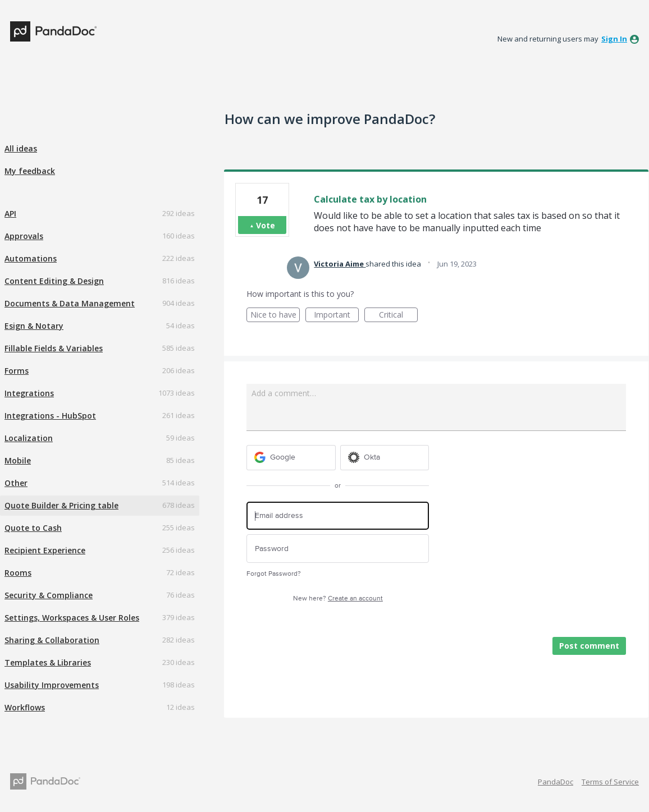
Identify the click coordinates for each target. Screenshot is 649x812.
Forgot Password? (274, 574)
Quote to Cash (33, 528)
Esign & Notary (34, 326)
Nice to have (275, 316)
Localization (29, 438)
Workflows (25, 707)
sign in (614, 39)
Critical (398, 316)
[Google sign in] (291, 458)
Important (336, 316)
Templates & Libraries (48, 662)
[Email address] (338, 516)
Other (16, 483)
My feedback (30, 171)
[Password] (338, 549)
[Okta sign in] (385, 458)
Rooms (18, 573)
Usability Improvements (52, 685)
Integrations (29, 393)
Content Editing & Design (54, 281)
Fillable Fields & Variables (54, 348)
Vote (266, 225)
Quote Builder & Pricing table (61, 505)
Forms (17, 371)
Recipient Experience (45, 550)
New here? (338, 598)
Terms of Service (610, 782)
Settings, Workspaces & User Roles (72, 618)
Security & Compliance (49, 595)
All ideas (21, 148)
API (10, 214)
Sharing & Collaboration (52, 640)
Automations (31, 258)
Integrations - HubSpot (50, 416)
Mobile (18, 460)
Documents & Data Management (70, 303)
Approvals (24, 236)
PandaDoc (556, 782)
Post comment (589, 646)
